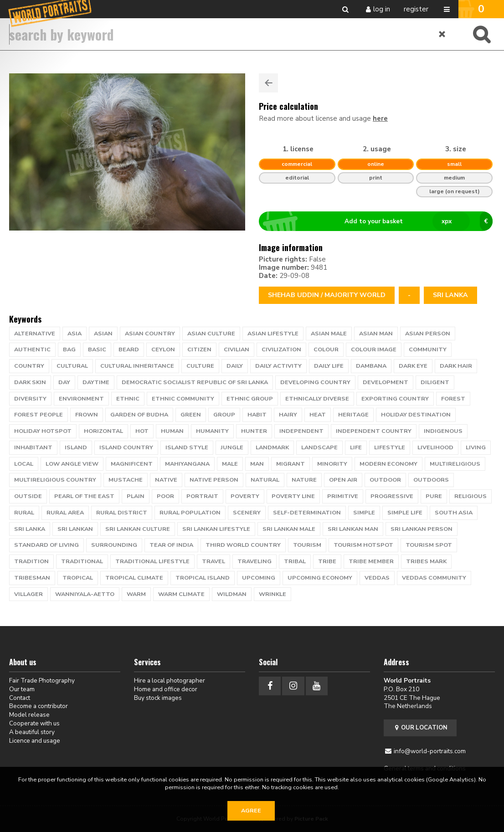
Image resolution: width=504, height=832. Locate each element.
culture (200, 366)
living (476, 447)
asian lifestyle (273, 334)
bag (69, 349)
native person (214, 480)
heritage (353, 415)
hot (142, 431)
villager (28, 594)
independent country (374, 431)
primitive (343, 496)
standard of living (46, 545)
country (29, 366)
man (257, 464)
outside (28, 496)
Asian (103, 334)
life (356, 447)
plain (136, 496)
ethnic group (250, 399)
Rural (24, 513)
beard (129, 349)
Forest (453, 399)
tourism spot (429, 545)
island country (126, 447)
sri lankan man (353, 529)
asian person (428, 334)
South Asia (454, 513)
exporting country (395, 399)
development (386, 382)
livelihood (435, 447)
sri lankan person (422, 529)
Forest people (39, 415)
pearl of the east (84, 496)
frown (87, 415)
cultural (72, 366)
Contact (20, 698)
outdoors (431, 480)
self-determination (307, 513)
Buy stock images (158, 698)
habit (257, 415)
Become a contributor (39, 706)
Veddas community (434, 578)
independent (301, 431)
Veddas (377, 578)
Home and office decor (166, 689)
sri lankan (75, 529)
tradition (31, 561)
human (172, 431)
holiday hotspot (43, 431)
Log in (382, 9)
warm (136, 594)
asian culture (211, 334)
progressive (392, 496)
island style (187, 447)
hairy (288, 415)
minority (332, 464)
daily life (329, 366)
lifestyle (390, 447)
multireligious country (55, 480)
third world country (243, 545)
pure (434, 496)
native (166, 480)
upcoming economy (320, 578)
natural (265, 480)
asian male (329, 334)
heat (318, 415)
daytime (96, 382)
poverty (245, 496)
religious (471, 496)
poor (165, 496)
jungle (232, 447)
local (24, 464)
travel (213, 561)
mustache (126, 480)
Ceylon (163, 349)
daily (235, 366)
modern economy (388, 464)
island (76, 447)
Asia (75, 334)
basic (97, 349)
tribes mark (426, 561)
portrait (202, 496)
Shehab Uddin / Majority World (327, 295)
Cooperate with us (34, 723)
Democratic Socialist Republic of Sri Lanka (195, 382)
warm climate (181, 594)
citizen (199, 349)
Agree (251, 811)
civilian (237, 349)
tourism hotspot (363, 545)
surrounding (114, 545)
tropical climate (134, 578)
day (64, 382)
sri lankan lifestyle (216, 529)
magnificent (132, 464)
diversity (30, 399)
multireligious (455, 464)
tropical (78, 578)
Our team (22, 689)
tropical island (203, 578)
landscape (319, 447)
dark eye (413, 366)
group (224, 415)
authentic (32, 349)
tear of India (171, 545)
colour (326, 349)
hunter (254, 431)
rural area (65, 513)
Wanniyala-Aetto (85, 594)
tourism (307, 545)
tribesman (32, 578)
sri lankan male (289, 529)
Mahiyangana (187, 464)
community (428, 349)
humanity (212, 431)
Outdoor (385, 480)
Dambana (371, 366)
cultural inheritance (137, 366)
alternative (35, 334)
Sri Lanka (450, 295)
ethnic (128, 399)
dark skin (30, 382)
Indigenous (443, 431)
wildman (232, 594)
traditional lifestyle (152, 561)
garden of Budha (139, 415)
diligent (435, 382)
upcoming (259, 578)
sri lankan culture (138, 529)
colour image (374, 349)
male (230, 464)
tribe (327, 561)
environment (81, 399)
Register (416, 9)
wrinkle (273, 594)
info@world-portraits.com (430, 751)
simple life (405, 513)
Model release (29, 715)
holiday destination (416, 415)
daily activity (278, 366)
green (191, 415)
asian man (376, 334)
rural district (122, 513)
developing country (315, 382)
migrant (291, 464)
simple (364, 513)
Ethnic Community (183, 399)
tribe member (371, 561)
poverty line (293, 496)
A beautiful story (32, 732)
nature (304, 480)
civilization (281, 349)
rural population (190, 513)
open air (343, 480)
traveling (255, 561)
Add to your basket (380, 221)
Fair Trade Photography (42, 680)
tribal (295, 561)
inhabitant (33, 447)
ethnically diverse (317, 399)
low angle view (72, 464)
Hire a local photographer (170, 680)
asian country (150, 334)
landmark (272, 447)
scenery (247, 513)
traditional (82, 561)
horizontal (103, 431)
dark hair (456, 366)
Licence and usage (35, 741)
